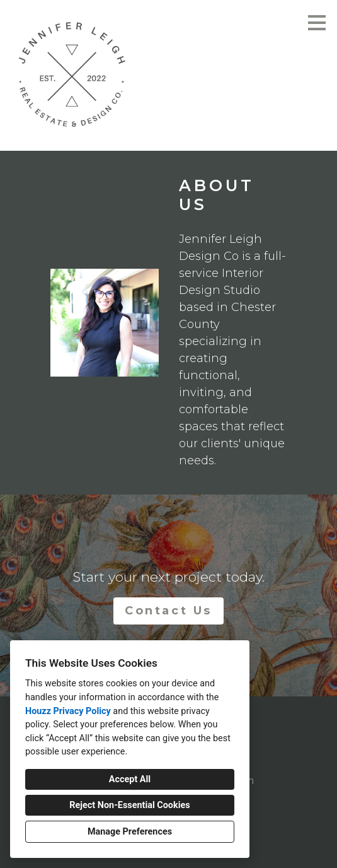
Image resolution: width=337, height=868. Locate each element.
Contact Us (168, 611)
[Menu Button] (317, 23)
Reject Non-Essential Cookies (129, 805)
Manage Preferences (130, 832)
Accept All (130, 779)
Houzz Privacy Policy (68, 711)
